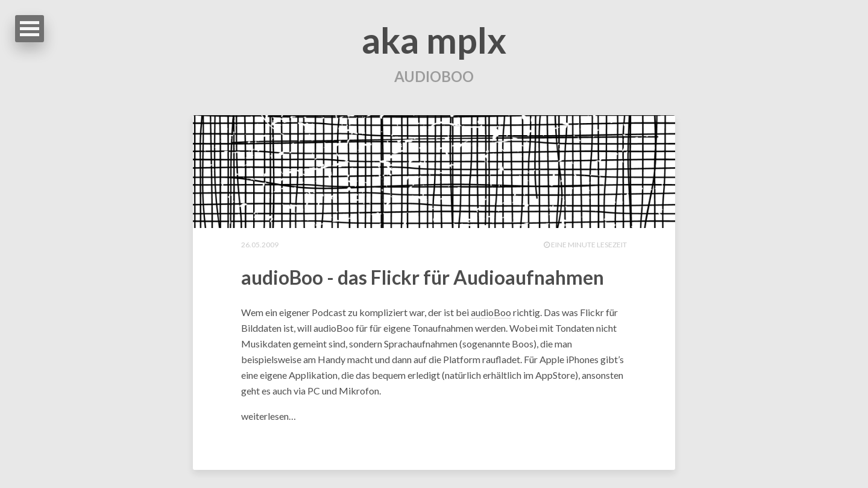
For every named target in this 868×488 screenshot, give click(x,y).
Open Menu (30, 29)
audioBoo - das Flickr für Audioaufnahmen (423, 277)
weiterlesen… (269, 416)
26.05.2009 (260, 245)
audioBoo (491, 312)
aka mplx (434, 40)
